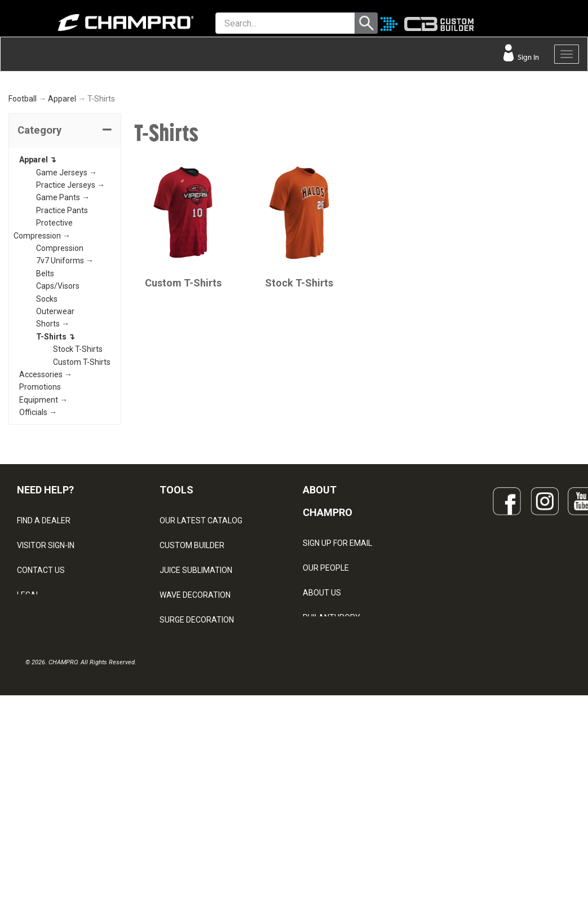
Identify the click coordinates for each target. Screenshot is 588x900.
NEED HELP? (45, 630)
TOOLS (176, 630)
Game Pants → (63, 338)
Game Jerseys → (67, 312)
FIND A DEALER (44, 661)
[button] (65, 271)
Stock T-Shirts (78, 489)
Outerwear (55, 452)
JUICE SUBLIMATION (196, 711)
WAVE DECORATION (195, 735)
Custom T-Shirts (82, 502)
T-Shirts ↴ (56, 477)
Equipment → (43, 540)
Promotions (40, 527)
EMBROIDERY (184, 810)
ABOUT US (322, 733)
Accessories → (46, 515)
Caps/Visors (58, 426)
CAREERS (320, 782)
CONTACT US (41, 711)
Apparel (62, 239)
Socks (47, 439)
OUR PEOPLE (326, 708)
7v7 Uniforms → (65, 401)
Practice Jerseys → (70, 325)
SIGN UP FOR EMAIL (337, 683)
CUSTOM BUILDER (192, 686)
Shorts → (53, 464)
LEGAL (28, 735)
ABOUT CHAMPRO (328, 641)
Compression (60, 389)
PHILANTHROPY (331, 757)
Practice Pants (62, 351)
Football (23, 239)
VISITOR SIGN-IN (46, 686)
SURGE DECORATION (197, 760)
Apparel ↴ (38, 300)
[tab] (65, 271)
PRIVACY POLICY (47, 760)
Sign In (527, 57)
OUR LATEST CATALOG (201, 661)
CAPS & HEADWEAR (195, 785)
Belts (45, 414)
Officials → (38, 553)
